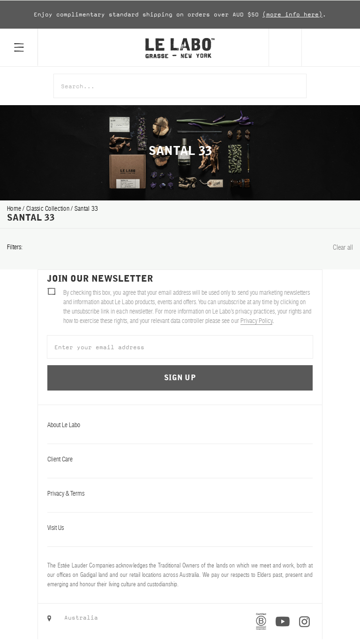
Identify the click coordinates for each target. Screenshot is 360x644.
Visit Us (180, 528)
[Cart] (331, 47)
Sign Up (180, 378)
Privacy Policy (256, 321)
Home (15, 208)
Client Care (180, 459)
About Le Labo (180, 425)
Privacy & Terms (180, 493)
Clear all (343, 247)
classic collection (49, 208)
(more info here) (292, 15)
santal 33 (86, 208)
